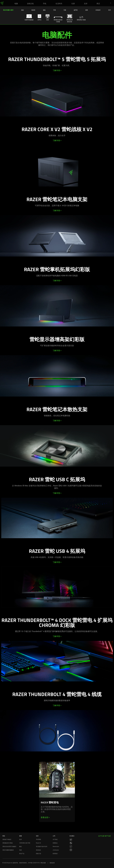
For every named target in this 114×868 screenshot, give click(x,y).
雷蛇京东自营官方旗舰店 (9, 847)
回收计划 (38, 854)
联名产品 (22, 854)
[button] (111, 3)
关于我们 (55, 839)
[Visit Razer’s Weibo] (71, 840)
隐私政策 (52, 863)
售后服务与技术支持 (42, 847)
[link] (2, 3)
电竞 (21, 850)
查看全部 (45, 817)
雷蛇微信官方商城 (8, 843)
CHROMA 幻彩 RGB (25, 843)
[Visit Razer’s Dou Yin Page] (71, 846)
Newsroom (56, 847)
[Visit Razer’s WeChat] (71, 843)
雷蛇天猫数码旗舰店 (8, 850)
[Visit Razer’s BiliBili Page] (71, 850)
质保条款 (38, 850)
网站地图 (43, 863)
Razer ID (38, 843)
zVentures (56, 850)
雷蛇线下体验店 (7, 839)
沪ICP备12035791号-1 (34, 863)
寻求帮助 (38, 839)
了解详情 (57, 70)
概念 (21, 847)
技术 (21, 839)
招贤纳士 (55, 843)
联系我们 (55, 854)
